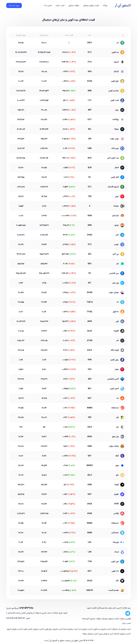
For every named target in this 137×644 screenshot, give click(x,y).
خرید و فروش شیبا (71, 629)
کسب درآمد (60, 5)
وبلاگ (105, 5)
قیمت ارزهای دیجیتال (91, 5)
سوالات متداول (74, 5)
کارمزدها (86, 619)
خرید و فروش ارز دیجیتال (121, 629)
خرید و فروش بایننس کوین (33, 629)
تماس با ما (48, 5)
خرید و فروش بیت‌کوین (102, 629)
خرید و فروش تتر (85, 629)
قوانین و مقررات (125, 619)
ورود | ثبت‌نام (14, 5)
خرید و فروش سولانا (90, 634)
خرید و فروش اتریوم (14, 629)
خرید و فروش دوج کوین (53, 629)
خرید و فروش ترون (106, 634)
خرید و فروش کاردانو (122, 634)
